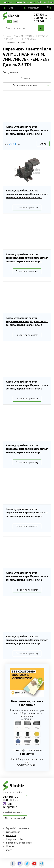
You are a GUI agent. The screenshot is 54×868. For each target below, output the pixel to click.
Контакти (11, 835)
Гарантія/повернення (17, 828)
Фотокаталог (13, 832)
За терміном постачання (25, 85)
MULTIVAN (26, 36)
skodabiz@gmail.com (12, 812)
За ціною (25, 78)
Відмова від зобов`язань (19, 843)
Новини (10, 846)
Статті (9, 850)
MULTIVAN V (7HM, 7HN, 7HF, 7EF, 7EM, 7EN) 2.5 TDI (25, 38)
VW (16, 36)
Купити (43, 144)
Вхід (11, 8)
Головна (7, 36)
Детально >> (27, 719)
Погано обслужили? (15, 818)
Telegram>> (10, 807)
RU (15, 21)
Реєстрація (34, 8)
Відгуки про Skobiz (16, 839)
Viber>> (12, 804)
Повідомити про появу (27, 208)
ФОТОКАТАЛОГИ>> (27, 765)
